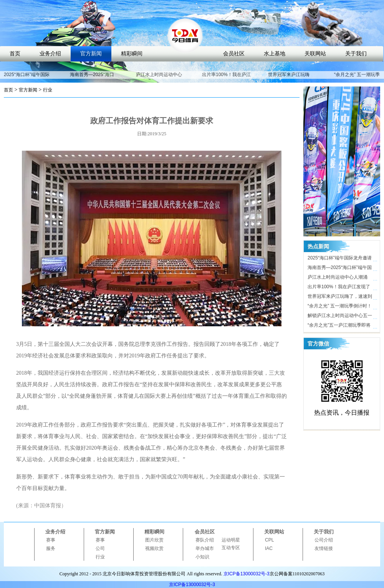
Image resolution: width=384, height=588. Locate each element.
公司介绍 (324, 540)
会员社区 (234, 54)
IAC (269, 548)
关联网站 (315, 54)
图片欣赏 (154, 540)
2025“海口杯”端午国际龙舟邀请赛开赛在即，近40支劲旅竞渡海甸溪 (340, 259)
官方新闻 (91, 54)
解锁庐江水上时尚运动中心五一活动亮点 (340, 317)
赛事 (51, 540)
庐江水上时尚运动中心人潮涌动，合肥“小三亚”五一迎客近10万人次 (339, 278)
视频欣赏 (154, 548)
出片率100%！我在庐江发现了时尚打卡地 (226, 78)
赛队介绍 (205, 540)
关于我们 (356, 54)
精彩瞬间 (132, 54)
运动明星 (231, 540)
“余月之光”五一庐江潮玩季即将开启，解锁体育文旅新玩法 (339, 326)
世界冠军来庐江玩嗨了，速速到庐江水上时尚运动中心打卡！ (340, 297)
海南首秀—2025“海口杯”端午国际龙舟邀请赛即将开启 (340, 269)
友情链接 (324, 548)
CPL (269, 540)
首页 (15, 54)
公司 (100, 548)
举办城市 (205, 548)
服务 (51, 548)
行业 (48, 90)
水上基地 (275, 54)
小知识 (202, 557)
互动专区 (231, 548)
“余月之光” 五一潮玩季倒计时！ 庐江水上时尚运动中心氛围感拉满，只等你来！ (340, 307)
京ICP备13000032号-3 (247, 574)
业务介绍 (50, 54)
